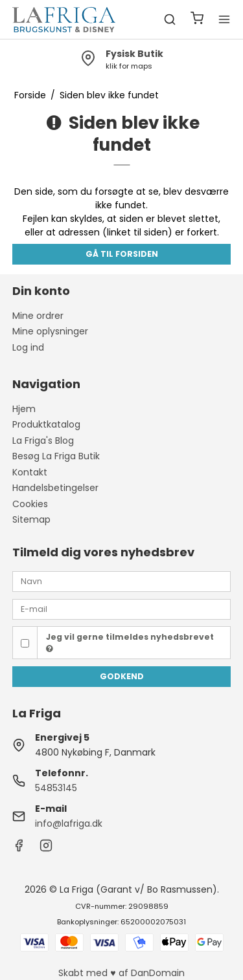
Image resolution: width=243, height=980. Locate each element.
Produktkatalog (46, 424)
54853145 (56, 788)
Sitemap (31, 519)
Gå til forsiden (122, 254)
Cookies (30, 504)
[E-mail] (122, 609)
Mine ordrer (38, 316)
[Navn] (122, 581)
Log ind (28, 347)
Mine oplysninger (50, 331)
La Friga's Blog (43, 441)
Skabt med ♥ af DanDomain (121, 973)
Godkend (122, 676)
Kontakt (30, 472)
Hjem (24, 409)
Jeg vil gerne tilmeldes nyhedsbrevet (130, 642)
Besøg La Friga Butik (56, 456)
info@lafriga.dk (69, 823)
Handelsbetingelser (55, 488)
